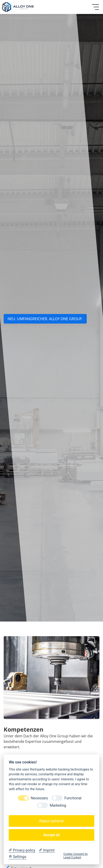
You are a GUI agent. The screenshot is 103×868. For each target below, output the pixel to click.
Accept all (51, 835)
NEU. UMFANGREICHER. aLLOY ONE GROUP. (45, 319)
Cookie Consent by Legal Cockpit (76, 856)
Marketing (58, 805)
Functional (73, 798)
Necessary (39, 798)
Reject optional (51, 821)
